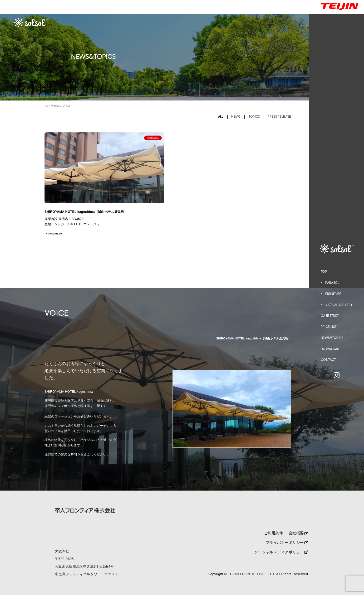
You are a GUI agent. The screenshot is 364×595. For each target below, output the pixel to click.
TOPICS (254, 117)
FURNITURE (333, 294)
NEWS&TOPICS (332, 338)
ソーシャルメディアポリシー (281, 552)
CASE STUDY (330, 316)
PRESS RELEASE (279, 117)
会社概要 (299, 533)
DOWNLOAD (330, 349)
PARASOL (332, 283)
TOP (324, 272)
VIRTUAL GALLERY (339, 305)
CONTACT (328, 360)
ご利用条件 (273, 533)
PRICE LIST (329, 327)
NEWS (236, 117)
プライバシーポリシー (287, 543)
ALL (221, 117)
